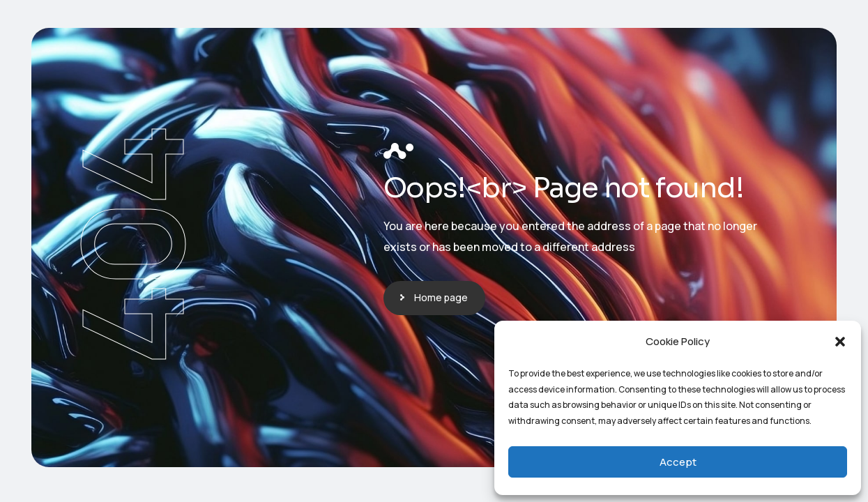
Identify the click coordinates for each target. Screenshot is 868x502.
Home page (441, 297)
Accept (678, 462)
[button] (840, 342)
